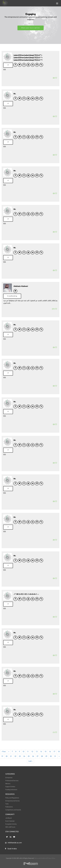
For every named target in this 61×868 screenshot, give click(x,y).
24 (24, 763)
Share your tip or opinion (31, 28)
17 (8, 65)
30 (51, 763)
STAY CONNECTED (12, 837)
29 (46, 763)
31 (55, 763)
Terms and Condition (41, 858)
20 (7, 763)
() (55, 81)
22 (15, 763)
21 (11, 763)
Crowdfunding (12, 300)
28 (42, 763)
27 (38, 763)
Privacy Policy (51, 858)
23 (20, 763)
